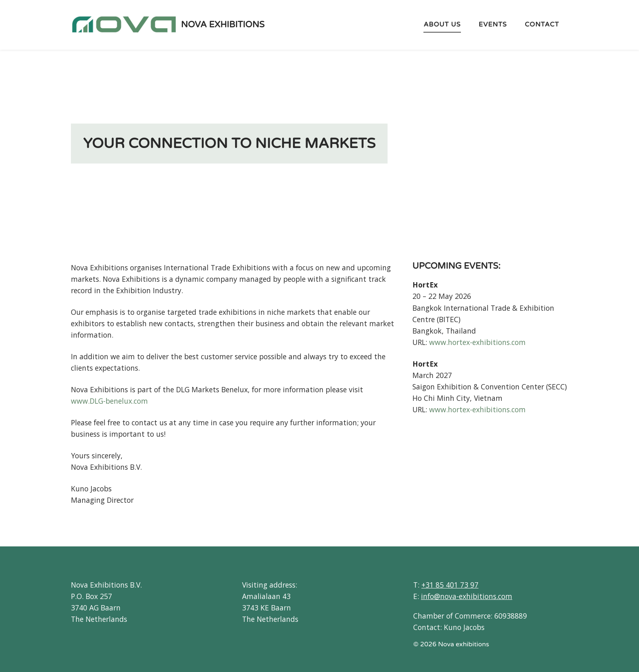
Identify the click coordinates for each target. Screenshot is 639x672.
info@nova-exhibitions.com (467, 596)
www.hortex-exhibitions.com (477, 342)
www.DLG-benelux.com (109, 401)
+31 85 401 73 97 (450, 585)
